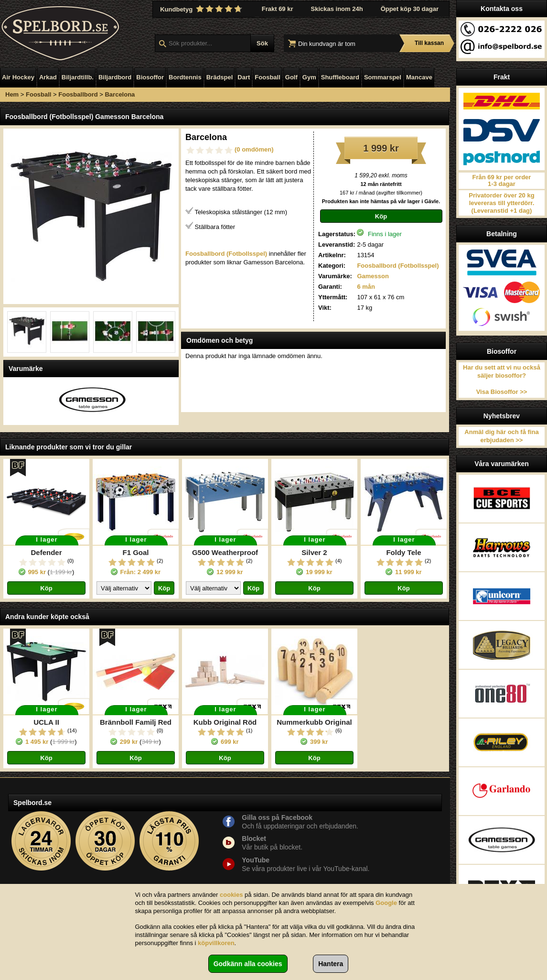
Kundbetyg (202, 9)
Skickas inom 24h (337, 9)
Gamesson (373, 276)
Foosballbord (78, 94)
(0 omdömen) (254, 149)
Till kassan (429, 43)
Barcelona (120, 94)
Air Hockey (18, 77)
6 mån (366, 287)
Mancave (419, 77)
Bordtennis (185, 77)
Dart (244, 77)
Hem (12, 94)
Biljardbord (115, 77)
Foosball (267, 77)
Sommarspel (383, 77)
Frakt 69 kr (278, 9)
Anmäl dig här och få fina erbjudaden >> (501, 436)
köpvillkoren (216, 943)
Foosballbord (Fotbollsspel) (398, 266)
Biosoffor (150, 77)
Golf (291, 77)
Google (386, 903)
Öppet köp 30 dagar (410, 9)
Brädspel (220, 77)
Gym (309, 77)
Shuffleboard (340, 77)
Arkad (48, 77)
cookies (231, 895)
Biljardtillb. (78, 77)
